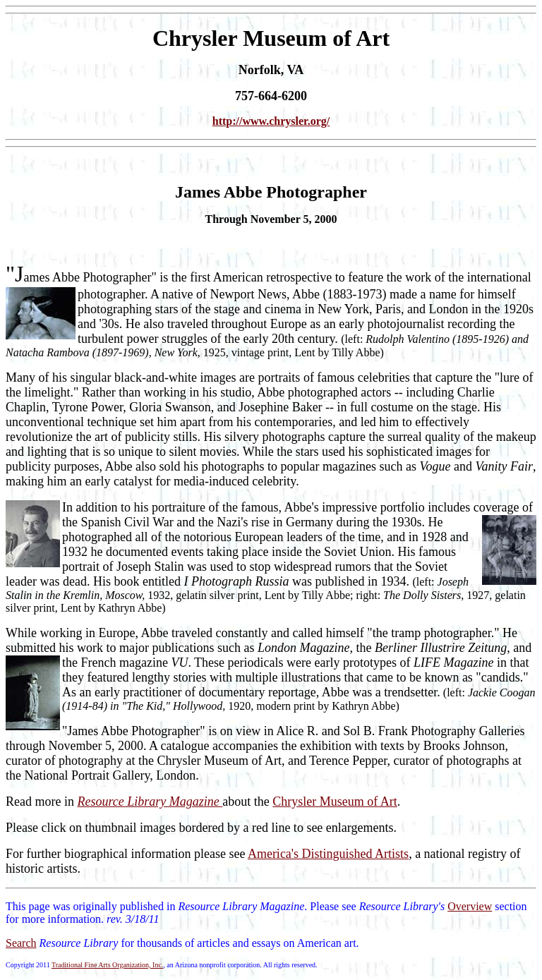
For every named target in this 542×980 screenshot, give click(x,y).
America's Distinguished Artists (328, 854)
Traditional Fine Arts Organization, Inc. (107, 965)
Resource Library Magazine (150, 801)
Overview (470, 906)
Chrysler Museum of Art (335, 801)
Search (21, 943)
